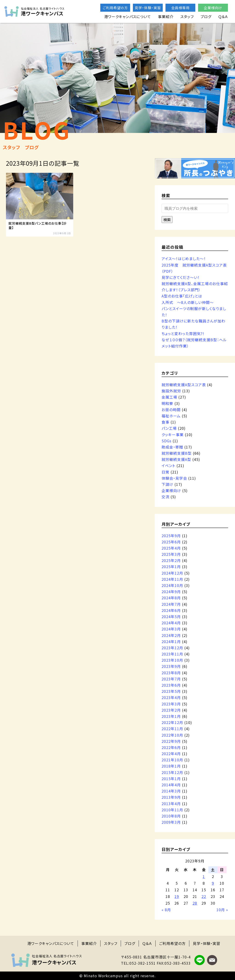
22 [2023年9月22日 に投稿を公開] (204, 896)
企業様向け (213, 8)
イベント (168, 465)
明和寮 (167, 403)
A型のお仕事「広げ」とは (182, 296)
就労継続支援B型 (177, 453)
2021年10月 (172, 760)
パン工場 (169, 428)
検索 (167, 220)
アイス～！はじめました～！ (184, 259)
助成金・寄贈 (172, 447)
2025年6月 (171, 542)
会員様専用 (180, 8)
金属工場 (169, 397)
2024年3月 (171, 629)
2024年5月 (171, 617)
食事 (165, 422)
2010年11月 (172, 810)
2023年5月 (171, 691)
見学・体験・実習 (148, 8)
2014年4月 (171, 785)
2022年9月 (171, 741)
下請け (167, 484)
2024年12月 (172, 573)
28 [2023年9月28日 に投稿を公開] (195, 903)
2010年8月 (171, 816)
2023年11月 (172, 654)
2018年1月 (171, 766)
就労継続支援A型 (176, 459)
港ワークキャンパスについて (128, 17)
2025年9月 (171, 536)
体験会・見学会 (174, 478)
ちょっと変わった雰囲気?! (183, 333)
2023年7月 (171, 679)
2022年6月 (171, 747)
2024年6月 (171, 610)
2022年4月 (171, 754)
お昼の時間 (171, 410)
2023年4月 (171, 697)
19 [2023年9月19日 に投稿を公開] (177, 896)
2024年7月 (171, 604)
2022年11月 (172, 729)
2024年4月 (171, 623)
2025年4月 (171, 548)
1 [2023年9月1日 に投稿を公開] (204, 876)
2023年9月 (171, 666)
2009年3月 (171, 822)
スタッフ (187, 17)
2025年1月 (171, 567)
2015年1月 (171, 779)
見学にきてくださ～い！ (181, 277)
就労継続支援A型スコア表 (184, 385)
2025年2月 (171, 560)
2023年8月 (171, 673)
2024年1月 (171, 641)
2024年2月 (171, 635)
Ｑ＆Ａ (223, 17)
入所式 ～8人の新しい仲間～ (188, 302)
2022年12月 (172, 722)
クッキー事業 (173, 435)
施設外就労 (171, 391)
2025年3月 (171, 554)
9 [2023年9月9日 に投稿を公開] (213, 883)
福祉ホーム (171, 416)
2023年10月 (172, 660)
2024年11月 (172, 579)
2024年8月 (171, 598)
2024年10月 (172, 585)
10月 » (222, 910)
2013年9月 (171, 797)
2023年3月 (171, 704)
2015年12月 (172, 772)
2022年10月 (172, 735)
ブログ (206, 17)
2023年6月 (171, 685)
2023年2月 (171, 710)
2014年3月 (171, 791)
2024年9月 (171, 592)
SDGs (166, 441)
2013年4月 (171, 804)
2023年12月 (172, 648)
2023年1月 (171, 716)
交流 (165, 497)
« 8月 (166, 910)
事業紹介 (166, 17)
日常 (165, 472)
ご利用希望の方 (115, 8)
